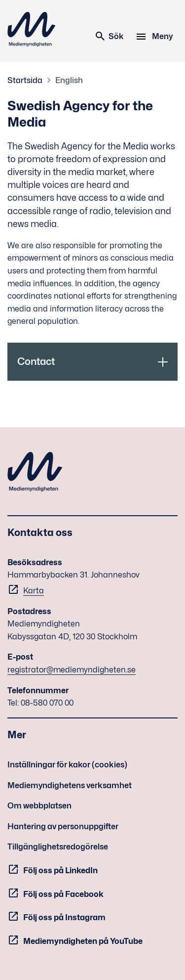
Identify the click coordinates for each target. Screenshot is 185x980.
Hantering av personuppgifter (63, 826)
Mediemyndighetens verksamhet (70, 785)
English (69, 80)
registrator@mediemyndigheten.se (72, 670)
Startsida (25, 80)
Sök (109, 36)
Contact (36, 361)
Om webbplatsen (39, 806)
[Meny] (156, 37)
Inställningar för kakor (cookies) (67, 765)
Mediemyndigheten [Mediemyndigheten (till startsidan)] (32, 29)
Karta (34, 591)
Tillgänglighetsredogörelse (58, 847)
